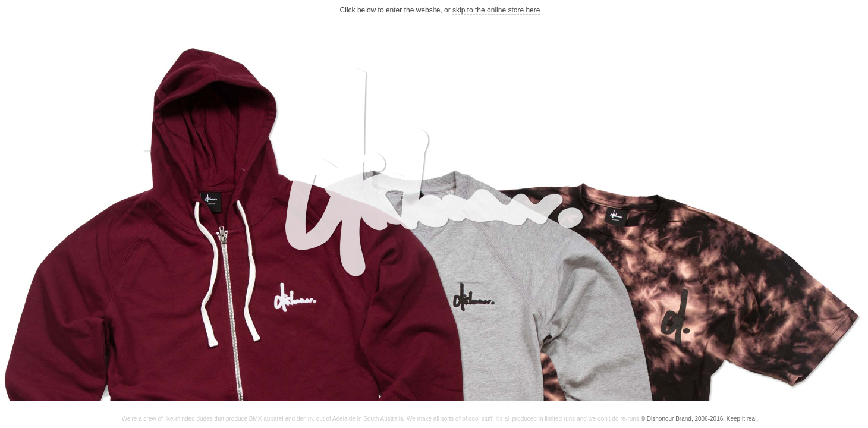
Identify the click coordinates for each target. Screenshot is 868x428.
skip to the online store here (496, 10)
